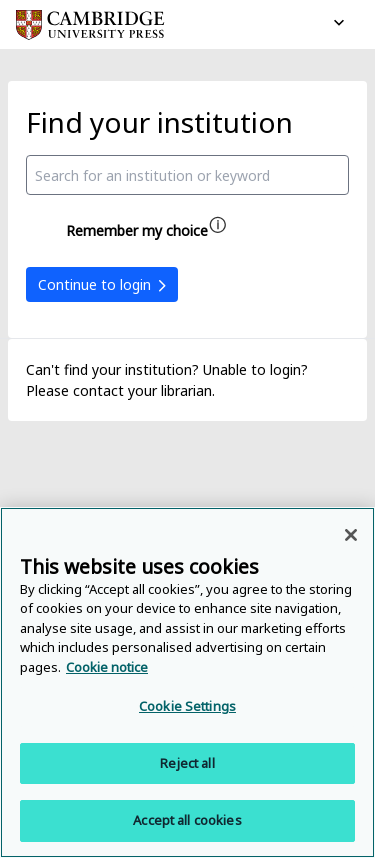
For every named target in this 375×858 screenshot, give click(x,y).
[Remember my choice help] (218, 225)
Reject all (187, 763)
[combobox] (187, 175)
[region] (187, 682)
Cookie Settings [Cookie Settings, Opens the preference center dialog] (187, 706)
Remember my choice (137, 230)
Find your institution (159, 122)
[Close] (351, 535)
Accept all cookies (187, 820)
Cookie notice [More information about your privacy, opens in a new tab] (107, 667)
